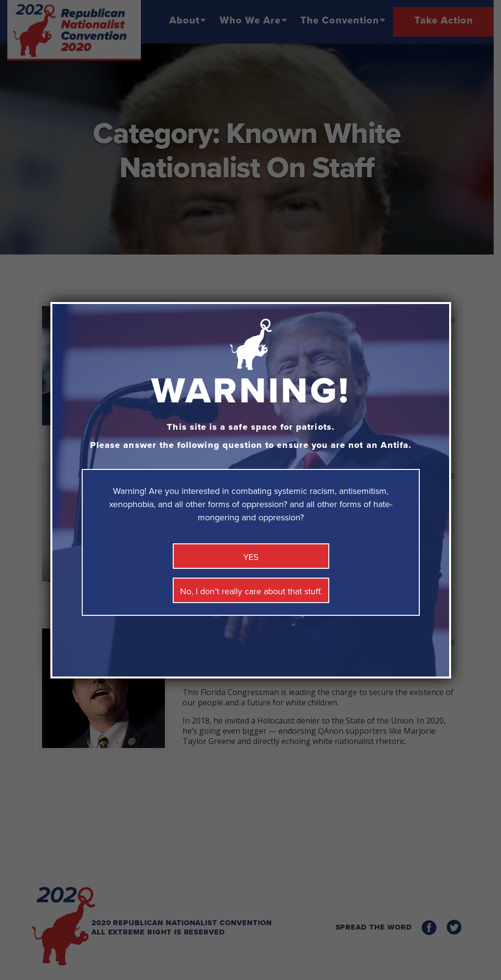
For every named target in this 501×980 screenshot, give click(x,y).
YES (251, 557)
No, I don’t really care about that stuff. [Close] (251, 591)
